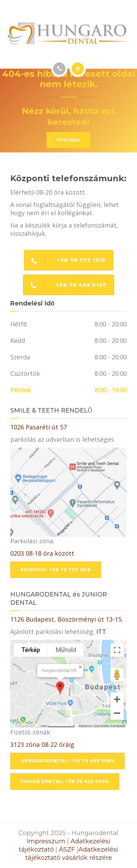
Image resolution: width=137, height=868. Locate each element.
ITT (101, 632)
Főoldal (68, 140)
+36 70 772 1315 (65, 260)
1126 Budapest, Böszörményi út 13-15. (67, 619)
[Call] (59, 69)
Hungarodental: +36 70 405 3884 (67, 761)
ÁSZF (67, 849)
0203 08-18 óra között (42, 553)
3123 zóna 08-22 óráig (42, 744)
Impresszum (46, 841)
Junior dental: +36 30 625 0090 (65, 781)
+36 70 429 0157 (65, 285)
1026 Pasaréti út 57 (39, 427)
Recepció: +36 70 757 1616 (56, 570)
